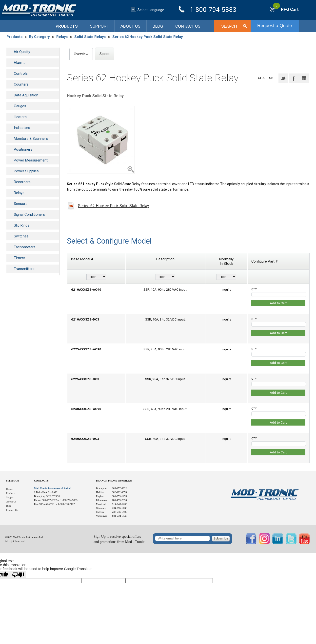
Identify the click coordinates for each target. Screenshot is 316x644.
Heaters (20, 117)
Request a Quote (275, 26)
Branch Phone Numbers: (114, 481)
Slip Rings (22, 225)
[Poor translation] (18, 574)
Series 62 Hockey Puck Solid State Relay (148, 37)
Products (67, 26)
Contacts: (42, 481)
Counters (21, 84)
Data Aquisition (26, 95)
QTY (254, 289)
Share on (266, 78)
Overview (81, 54)
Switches (21, 236)
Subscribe (221, 538)
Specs (105, 54)
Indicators (22, 128)
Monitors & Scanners (31, 139)
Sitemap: (13, 481)
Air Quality (22, 52)
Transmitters (24, 269)
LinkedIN (304, 78)
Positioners (23, 149)
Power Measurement (31, 160)
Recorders (22, 182)
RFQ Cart (286, 9)
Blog (158, 26)
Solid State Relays (90, 37)
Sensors (21, 204)
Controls (21, 73)
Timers (20, 258)
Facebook (294, 78)
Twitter (283, 78)
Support (99, 26)
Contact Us (188, 26)
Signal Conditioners (29, 215)
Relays (62, 37)
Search (229, 26)
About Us (130, 26)
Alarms (20, 63)
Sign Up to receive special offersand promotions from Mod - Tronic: (119, 539)
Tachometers (25, 247)
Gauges (20, 106)
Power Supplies (26, 171)
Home (9, 489)
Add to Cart (278, 303)
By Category (39, 37)
